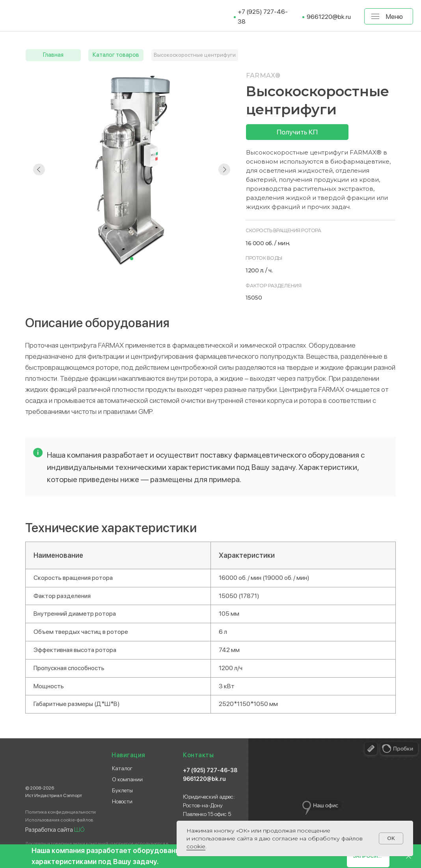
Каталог (122, 768)
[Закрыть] (409, 856)
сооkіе (196, 846)
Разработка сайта (55, 830)
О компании (127, 779)
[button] (297, 132)
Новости (122, 801)
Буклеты (122, 790)
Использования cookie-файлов (59, 820)
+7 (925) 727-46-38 (210, 770)
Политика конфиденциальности (61, 812)
